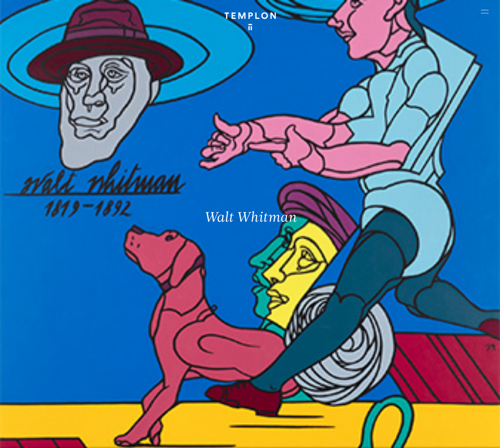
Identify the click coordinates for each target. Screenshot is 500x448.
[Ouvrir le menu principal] (485, 11)
